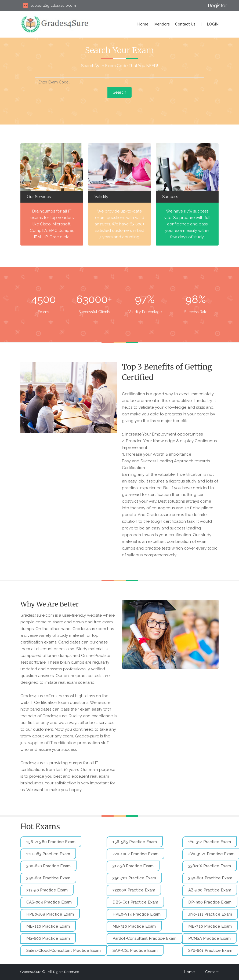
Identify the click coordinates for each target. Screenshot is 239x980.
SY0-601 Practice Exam (210, 950)
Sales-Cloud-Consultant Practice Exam (64, 950)
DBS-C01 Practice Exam (135, 902)
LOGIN (213, 24)
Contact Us (185, 24)
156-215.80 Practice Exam (51, 842)
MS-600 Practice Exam (48, 938)
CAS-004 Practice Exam (49, 902)
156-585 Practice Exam (135, 842)
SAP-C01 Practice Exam (135, 950)
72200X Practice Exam (134, 890)
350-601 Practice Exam (48, 878)
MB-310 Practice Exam (134, 926)
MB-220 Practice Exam (48, 926)
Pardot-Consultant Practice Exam (144, 938)
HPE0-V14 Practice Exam (137, 914)
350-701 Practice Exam (134, 878)
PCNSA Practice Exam (209, 938)
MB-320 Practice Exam (210, 926)
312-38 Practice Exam (133, 866)
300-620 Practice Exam (48, 866)
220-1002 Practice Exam (135, 854)
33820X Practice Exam (210, 866)
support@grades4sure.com (50, 5)
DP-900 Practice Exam (210, 902)
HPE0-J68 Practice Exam (50, 914)
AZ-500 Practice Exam (210, 890)
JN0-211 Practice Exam (210, 914)
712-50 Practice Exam (47, 890)
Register (213, 5)
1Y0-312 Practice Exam (210, 842)
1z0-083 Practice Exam (48, 854)
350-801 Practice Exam (210, 878)
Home (143, 24)
